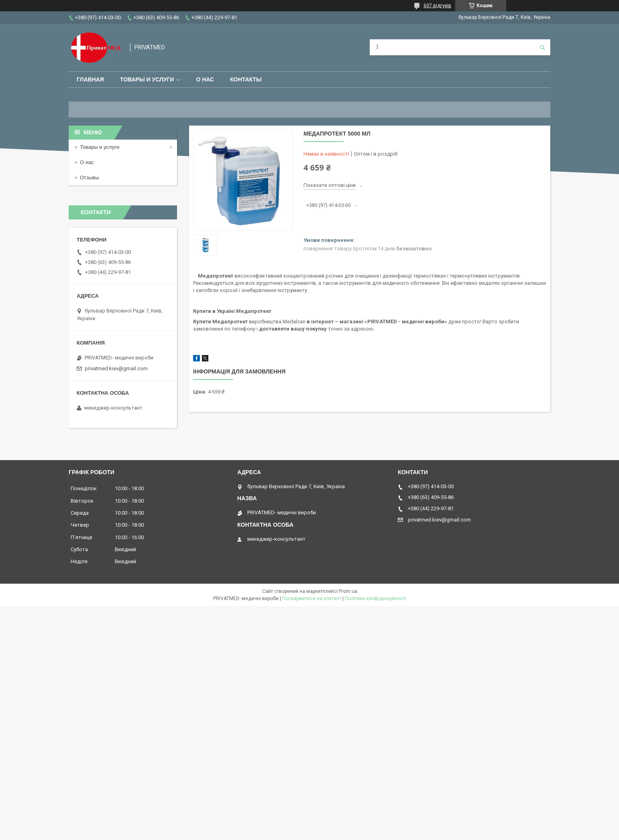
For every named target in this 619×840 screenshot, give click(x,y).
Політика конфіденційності (376, 599)
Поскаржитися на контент (312, 599)
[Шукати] (542, 47)
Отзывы (90, 178)
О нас (205, 79)
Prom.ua (348, 591)
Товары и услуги (147, 79)
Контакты (246, 79)
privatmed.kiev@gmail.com (116, 368)
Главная (90, 79)
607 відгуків (437, 6)
